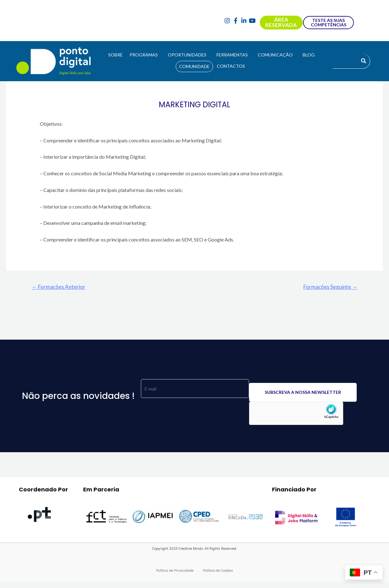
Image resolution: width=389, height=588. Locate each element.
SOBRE (115, 55)
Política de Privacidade (175, 571)
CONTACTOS (231, 66)
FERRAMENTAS (232, 55)
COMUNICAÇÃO (275, 55)
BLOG (309, 55)
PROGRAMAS (144, 55)
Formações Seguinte (330, 287)
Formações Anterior (59, 287)
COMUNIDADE (194, 66)
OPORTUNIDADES (187, 55)
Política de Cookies (218, 571)
